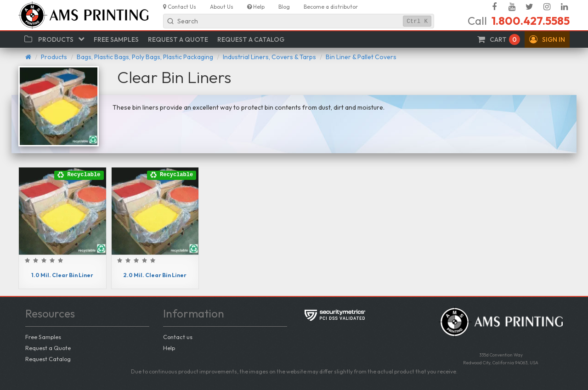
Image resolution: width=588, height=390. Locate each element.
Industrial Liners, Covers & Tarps (269, 57)
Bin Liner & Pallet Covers (361, 57)
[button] (547, 39)
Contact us (178, 337)
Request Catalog (48, 359)
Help (169, 348)
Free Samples (43, 337)
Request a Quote (48, 348)
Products (54, 57)
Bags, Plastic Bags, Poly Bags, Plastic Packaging (145, 57)
